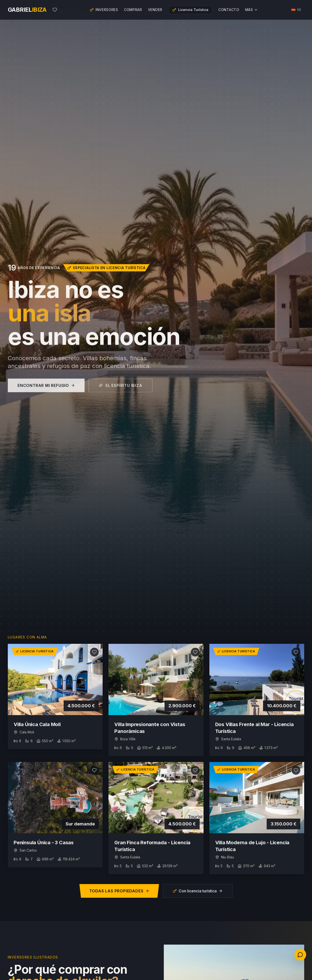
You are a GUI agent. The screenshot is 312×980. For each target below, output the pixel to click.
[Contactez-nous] (300, 955)
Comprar (133, 10)
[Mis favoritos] (55, 10)
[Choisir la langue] (296, 10)
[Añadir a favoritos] (94, 652)
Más (252, 10)
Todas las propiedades (119, 891)
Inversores (104, 10)
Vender (155, 10)
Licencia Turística (190, 10)
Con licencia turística (198, 891)
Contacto (229, 10)
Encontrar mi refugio (46, 392)
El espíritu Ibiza (121, 392)
